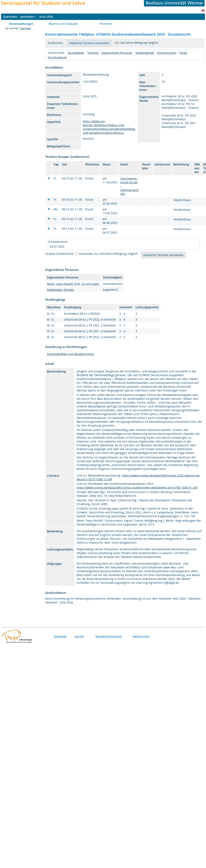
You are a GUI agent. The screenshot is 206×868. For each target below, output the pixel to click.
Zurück (79, 636)
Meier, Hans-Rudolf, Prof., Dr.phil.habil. (73, 284)
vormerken (86, 254)
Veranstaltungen (21, 24)
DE (167, 583)
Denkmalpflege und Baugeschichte (70, 354)
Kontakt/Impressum (109, 636)
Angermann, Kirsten (60, 290)
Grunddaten (76, 53)
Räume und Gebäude (63, 24)
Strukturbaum (57, 57)
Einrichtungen (167, 53)
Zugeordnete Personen (117, 53)
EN (172, 583)
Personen (106, 24)
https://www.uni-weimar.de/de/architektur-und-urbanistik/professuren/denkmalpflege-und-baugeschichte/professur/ (109, 127)
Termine (93, 53)
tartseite (10, 17)
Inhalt (183, 53)
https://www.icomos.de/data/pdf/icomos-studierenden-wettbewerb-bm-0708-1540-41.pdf (137, 487)
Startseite (25, 28)
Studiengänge (145, 53)
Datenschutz (141, 636)
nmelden (27, 17)
